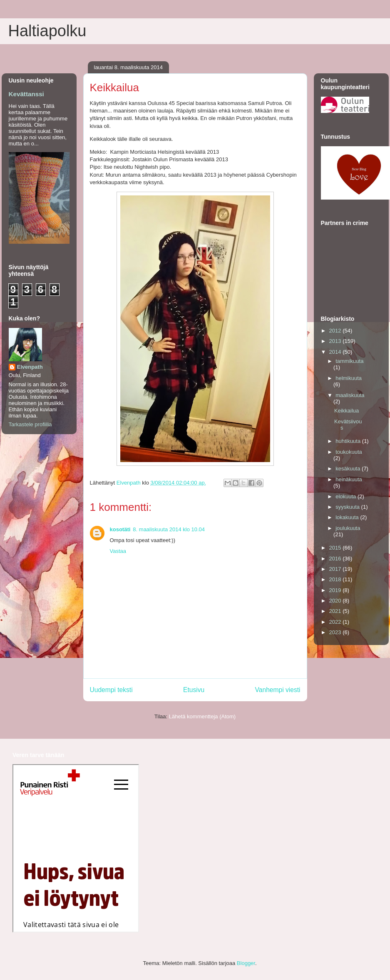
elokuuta (347, 496)
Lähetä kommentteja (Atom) (202, 716)
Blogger (246, 963)
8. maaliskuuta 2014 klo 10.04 (169, 529)
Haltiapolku (47, 31)
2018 (336, 579)
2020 (336, 601)
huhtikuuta (349, 441)
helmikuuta (349, 378)
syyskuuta (348, 507)
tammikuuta (349, 361)
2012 (336, 331)
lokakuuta (348, 517)
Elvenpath (30, 367)
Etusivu (194, 690)
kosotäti (120, 529)
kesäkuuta (349, 469)
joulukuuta (348, 528)
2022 (336, 622)
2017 (336, 569)
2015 (336, 548)
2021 (336, 611)
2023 (336, 632)
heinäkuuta (349, 479)
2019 (336, 590)
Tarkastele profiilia (30, 424)
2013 (336, 341)
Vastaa (118, 551)
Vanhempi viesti (278, 690)
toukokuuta (349, 452)
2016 (336, 559)
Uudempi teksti (111, 690)
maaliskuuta (350, 395)
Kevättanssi (26, 94)
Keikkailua (347, 411)
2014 (336, 352)
